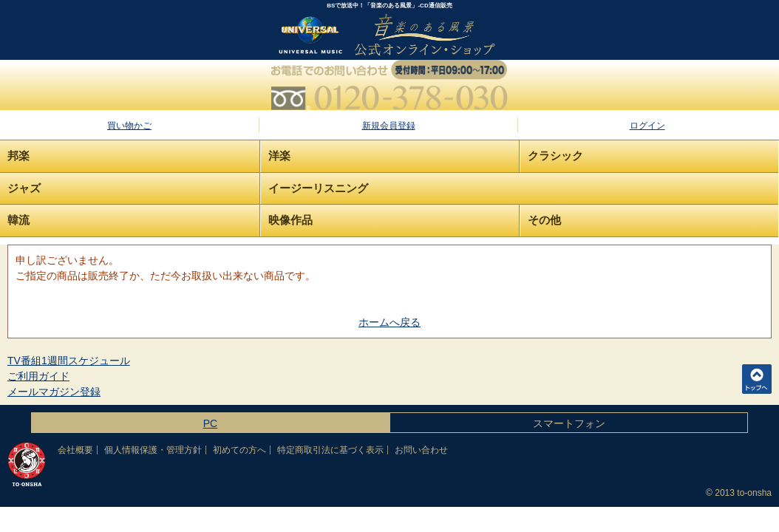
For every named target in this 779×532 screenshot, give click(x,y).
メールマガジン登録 (54, 392)
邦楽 (18, 156)
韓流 (18, 220)
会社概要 (75, 450)
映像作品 (290, 220)
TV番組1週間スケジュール (69, 361)
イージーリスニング (318, 188)
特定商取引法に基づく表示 (330, 450)
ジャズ (24, 188)
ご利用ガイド (38, 376)
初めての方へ (239, 450)
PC (210, 423)
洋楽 (279, 156)
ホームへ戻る (389, 322)
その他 (544, 220)
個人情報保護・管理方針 (153, 450)
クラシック (555, 156)
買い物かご (129, 126)
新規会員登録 (389, 126)
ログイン (647, 126)
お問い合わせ (421, 450)
